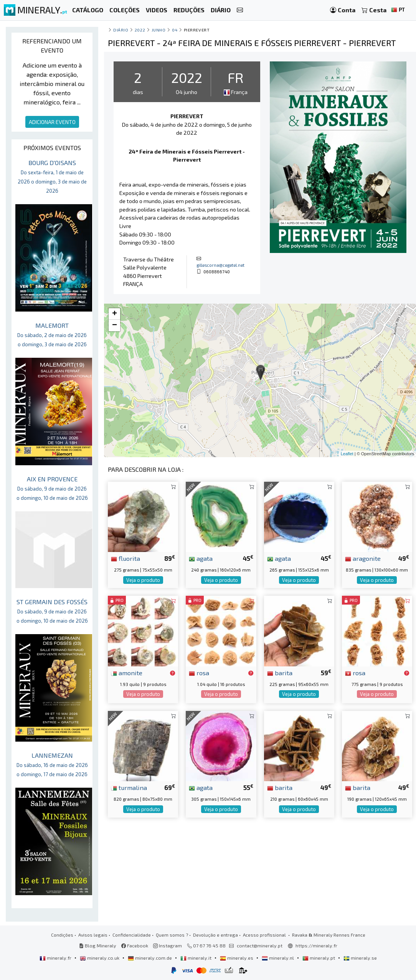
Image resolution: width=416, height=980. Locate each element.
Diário (121, 30)
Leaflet (347, 454)
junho (159, 30)
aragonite (363, 558)
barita (280, 673)
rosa (199, 673)
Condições (62, 935)
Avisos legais (93, 935)
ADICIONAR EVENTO (52, 122)
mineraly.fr (56, 958)
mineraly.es (237, 958)
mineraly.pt (319, 958)
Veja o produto (143, 580)
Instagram (168, 945)
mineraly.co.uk (100, 958)
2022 (140, 30)
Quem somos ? (172, 935)
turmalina (129, 787)
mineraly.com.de (150, 958)
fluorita (125, 558)
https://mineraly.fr (316, 945)
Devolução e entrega (215, 935)
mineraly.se (360, 958)
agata (201, 558)
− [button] (115, 326)
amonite (127, 673)
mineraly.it (196, 958)
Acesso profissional (265, 935)
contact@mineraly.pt (260, 945)
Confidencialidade (132, 935)
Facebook (135, 945)
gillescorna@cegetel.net (220, 265)
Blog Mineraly (98, 945)
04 (175, 30)
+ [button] (115, 314)
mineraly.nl (278, 958)
